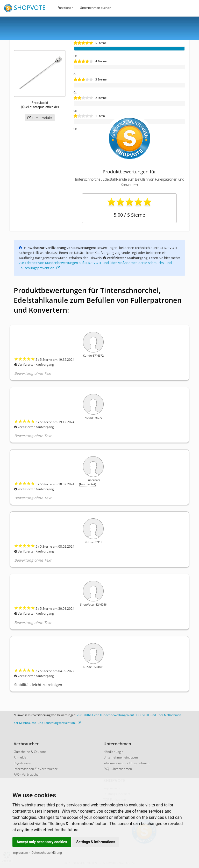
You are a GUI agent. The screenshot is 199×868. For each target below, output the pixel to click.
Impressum (20, 853)
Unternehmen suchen (95, 8)
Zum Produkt (40, 118)
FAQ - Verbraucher (27, 774)
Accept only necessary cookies (42, 842)
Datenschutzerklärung (47, 853)
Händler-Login (113, 752)
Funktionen (65, 8)
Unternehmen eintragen (121, 757)
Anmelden (21, 757)
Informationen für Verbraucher (36, 769)
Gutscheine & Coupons (30, 752)
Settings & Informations (96, 842)
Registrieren (22, 763)
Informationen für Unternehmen (126, 763)
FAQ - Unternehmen (118, 769)
